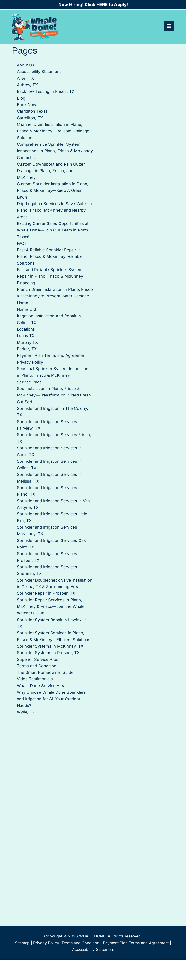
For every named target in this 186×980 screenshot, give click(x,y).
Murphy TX (27, 342)
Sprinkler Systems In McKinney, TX (50, 646)
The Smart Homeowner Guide (45, 672)
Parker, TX (27, 349)
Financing (26, 283)
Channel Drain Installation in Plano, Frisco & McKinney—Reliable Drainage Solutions (53, 131)
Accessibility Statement (39, 72)
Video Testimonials (35, 679)
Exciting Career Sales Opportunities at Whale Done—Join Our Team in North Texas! (53, 230)
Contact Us (27, 158)
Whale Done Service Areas (42, 686)
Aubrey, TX (27, 85)
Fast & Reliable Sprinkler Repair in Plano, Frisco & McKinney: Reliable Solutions (50, 256)
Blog (21, 98)
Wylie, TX (26, 712)
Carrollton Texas (32, 111)
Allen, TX (25, 78)
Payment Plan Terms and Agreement (52, 355)
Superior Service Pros (38, 659)
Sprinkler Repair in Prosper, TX (46, 593)
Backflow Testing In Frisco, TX (46, 91)
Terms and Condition (37, 666)
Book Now (27, 105)
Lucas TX (26, 336)
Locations (26, 329)
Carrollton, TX (30, 118)
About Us (26, 65)
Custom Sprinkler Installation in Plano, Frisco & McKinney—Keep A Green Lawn (53, 191)
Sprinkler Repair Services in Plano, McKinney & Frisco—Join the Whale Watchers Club (51, 607)
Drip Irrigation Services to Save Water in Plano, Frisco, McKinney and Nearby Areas (54, 210)
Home (23, 303)
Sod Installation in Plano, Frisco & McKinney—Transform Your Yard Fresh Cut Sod (54, 395)
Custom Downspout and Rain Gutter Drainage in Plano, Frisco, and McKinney (51, 171)
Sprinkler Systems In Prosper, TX (48, 653)
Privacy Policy (30, 362)
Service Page (29, 382)
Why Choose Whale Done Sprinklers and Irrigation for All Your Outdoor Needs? (51, 699)
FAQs (22, 243)
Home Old (26, 309)
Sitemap (22, 943)
